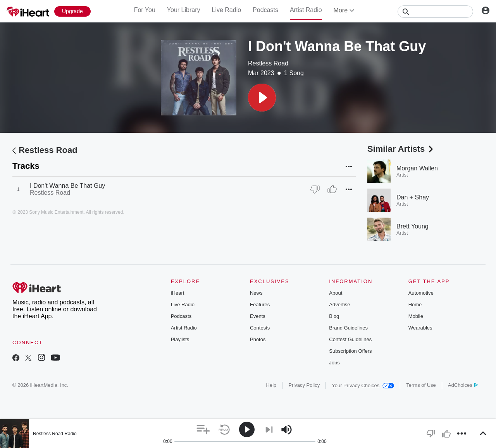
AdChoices (463, 385)
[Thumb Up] (332, 189)
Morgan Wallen (417, 168)
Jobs (334, 363)
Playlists (180, 339)
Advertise (339, 305)
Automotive (421, 293)
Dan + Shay (413, 197)
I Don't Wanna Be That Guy (67, 186)
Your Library (184, 10)
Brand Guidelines (348, 328)
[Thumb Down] (315, 189)
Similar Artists (401, 149)
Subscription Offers (350, 351)
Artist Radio (306, 10)
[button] (262, 98)
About (336, 293)
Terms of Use (421, 385)
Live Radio (226, 10)
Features (260, 305)
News (256, 293)
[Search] (435, 12)
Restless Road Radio (55, 434)
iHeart (178, 293)
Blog (334, 316)
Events (258, 316)
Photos (258, 339)
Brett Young (412, 226)
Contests (260, 328)
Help (271, 385)
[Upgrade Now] (72, 11)
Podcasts (265, 10)
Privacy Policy (304, 385)
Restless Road (268, 63)
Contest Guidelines (350, 339)
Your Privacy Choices (363, 385)
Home (415, 305)
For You (145, 10)
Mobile (416, 316)
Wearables (420, 328)
